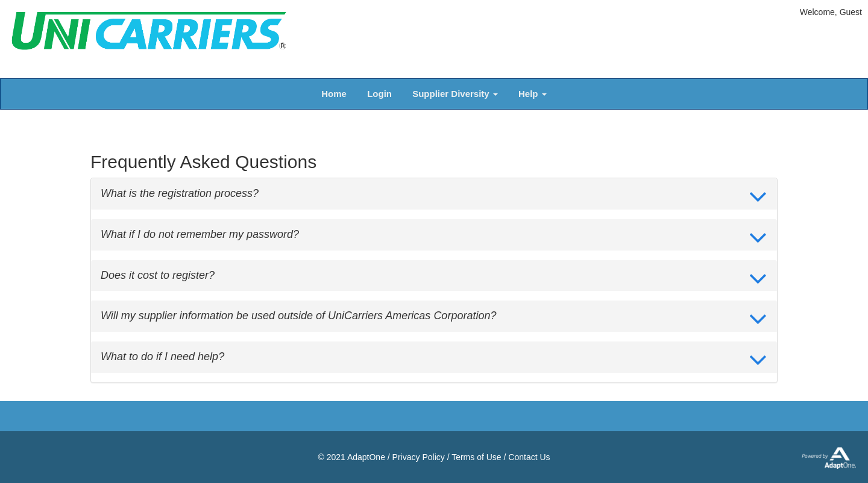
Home (334, 94)
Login (379, 94)
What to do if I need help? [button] (162, 357)
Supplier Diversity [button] (455, 94)
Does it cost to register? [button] (158, 276)
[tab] (434, 194)
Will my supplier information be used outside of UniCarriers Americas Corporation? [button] (298, 316)
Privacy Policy (419, 457)
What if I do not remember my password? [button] (200, 235)
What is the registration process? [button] (180, 194)
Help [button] (533, 94)
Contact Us (529, 457)
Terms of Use (476, 457)
